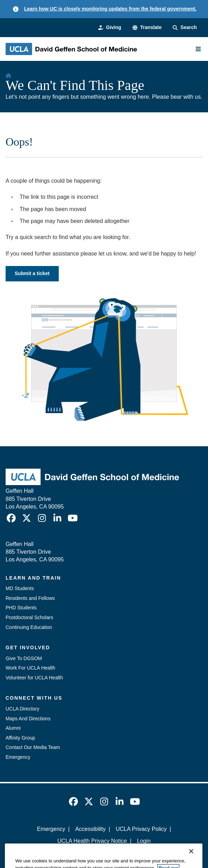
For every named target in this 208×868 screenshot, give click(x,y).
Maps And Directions (28, 719)
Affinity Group (20, 738)
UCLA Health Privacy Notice (92, 841)
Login (144, 841)
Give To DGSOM (24, 658)
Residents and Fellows (30, 598)
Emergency (18, 757)
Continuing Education (29, 627)
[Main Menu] (198, 49)
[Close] (191, 860)
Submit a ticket (32, 273)
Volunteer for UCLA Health (34, 678)
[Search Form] (185, 28)
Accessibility (90, 829)
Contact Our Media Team (33, 747)
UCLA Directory (22, 709)
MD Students (20, 588)
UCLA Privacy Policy (141, 829)
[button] (147, 28)
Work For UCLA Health (30, 668)
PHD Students (21, 608)
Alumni (13, 728)
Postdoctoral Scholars (29, 617)
